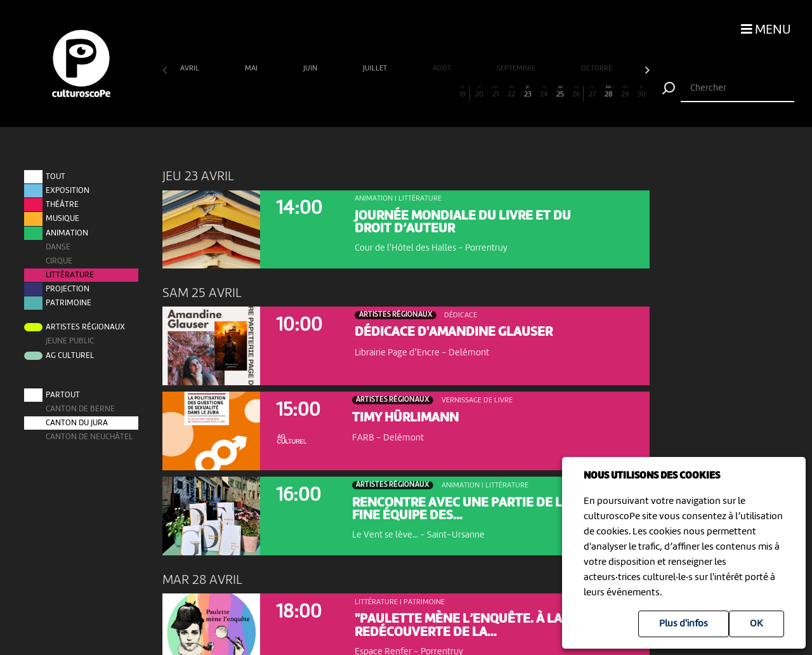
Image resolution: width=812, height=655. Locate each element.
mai (252, 69)
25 (560, 92)
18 (446, 92)
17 (430, 92)
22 (512, 92)
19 (462, 92)
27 (593, 92)
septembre (517, 69)
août (443, 69)
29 (625, 92)
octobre (598, 69)
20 (479, 92)
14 (382, 92)
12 (349, 92)
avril (191, 69)
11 (333, 92)
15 (398, 92)
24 (544, 92)
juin (311, 69)
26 (576, 92)
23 (527, 92)
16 (414, 92)
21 (495, 92)
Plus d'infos (684, 624)
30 (642, 92)
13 (365, 92)
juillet (376, 69)
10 (317, 92)
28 (609, 92)
